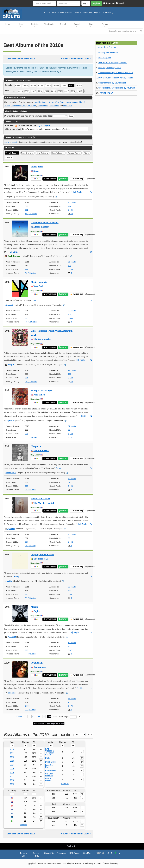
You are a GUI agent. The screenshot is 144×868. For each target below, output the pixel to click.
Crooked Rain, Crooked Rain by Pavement (117, 88)
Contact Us (49, 853)
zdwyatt (10, 364)
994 (26, 378)
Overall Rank (12, 153)
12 (70, 214)
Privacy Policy (36, 854)
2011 (27, 91)
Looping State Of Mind (42, 555)
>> (86, 91)
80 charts (72, 202)
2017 (67, 91)
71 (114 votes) (31, 437)
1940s (18, 86)
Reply (79, 192)
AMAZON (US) (77, 179)
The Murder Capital (44, 503)
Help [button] (21, 25)
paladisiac (11, 693)
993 (26, 318)
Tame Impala (66, 102)
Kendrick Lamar (41, 102)
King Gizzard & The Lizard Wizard (50, 752)
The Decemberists (42, 339)
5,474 (70, 706)
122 (70, 590)
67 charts (72, 643)
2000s (64, 86)
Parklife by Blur (106, 93)
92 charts (72, 311)
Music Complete (39, 282)
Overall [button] (63, 25)
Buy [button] (91, 25)
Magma (35, 607)
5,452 (70, 542)
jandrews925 (11, 473)
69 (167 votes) (31, 214)
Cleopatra (36, 446)
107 (70, 374)
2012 (34, 91)
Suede (37, 171)
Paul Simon (39, 395)
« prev (19, 717)
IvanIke (9, 581)
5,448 (70, 486)
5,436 (70, 269)
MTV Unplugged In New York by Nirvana (116, 78)
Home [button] (7, 24)
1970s (41, 86)
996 (26, 486)
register (47, 125)
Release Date (74, 153)
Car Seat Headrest (49, 775)
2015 (53, 91)
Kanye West (54, 102)
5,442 (70, 434)
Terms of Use (24, 854)
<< (14, 91)
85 (69, 646)
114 (70, 206)
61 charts (72, 262)
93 (69, 702)
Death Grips (50, 762)
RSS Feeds (74, 853)
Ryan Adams (37, 663)
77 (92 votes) (31, 654)
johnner (10, 529)
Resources (62, 853)
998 (26, 594)
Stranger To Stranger (41, 390)
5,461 (70, 594)
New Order (39, 286)
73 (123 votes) (31, 322)
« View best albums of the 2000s (20, 59)
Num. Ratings (58, 153)
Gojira (37, 611)
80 (69, 538)
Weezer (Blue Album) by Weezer (113, 63)
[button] (12, 745)
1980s (48, 86)
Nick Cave (68, 106)
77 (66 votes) (31, 598)
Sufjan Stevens (30, 106)
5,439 (70, 318)
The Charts (49, 24)
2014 (47, 91)
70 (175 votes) (31, 382)
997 (26, 542)
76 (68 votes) (31, 546)
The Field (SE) (41, 559)
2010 (20, 91)
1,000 (27, 706)
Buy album (35, 175)
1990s (56, 86)
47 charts (72, 479)
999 (26, 650)
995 (26, 434)
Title (87, 153)
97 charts (72, 426)
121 (70, 266)
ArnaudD (9, 305)
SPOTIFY (63, 179)
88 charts (72, 699)
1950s (25, 86)
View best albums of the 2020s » (76, 59)
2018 (73, 91)
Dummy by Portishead (108, 52)
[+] (75, 192)
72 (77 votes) (31, 490)
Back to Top (72, 846)
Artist (9, 157)
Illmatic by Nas (105, 57)
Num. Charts (27, 153)
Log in (40, 125)
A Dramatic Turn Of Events (45, 223)
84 (69, 482)
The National (43, 106)
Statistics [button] (35, 25)
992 (26, 269)
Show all (65, 784)
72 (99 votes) (31, 273)
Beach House (48, 779)
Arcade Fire (77, 102)
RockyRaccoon (13, 256)
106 (70, 314)
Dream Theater (41, 227)
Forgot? (121, 3)
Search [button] (77, 25)
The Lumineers (41, 451)
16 (70, 382)
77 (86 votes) (31, 710)
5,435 (70, 210)
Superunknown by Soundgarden (112, 83)
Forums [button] (105, 25)
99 (44, 717)
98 (39, 717)
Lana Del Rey (49, 766)
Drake (48, 758)
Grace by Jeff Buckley (108, 47)
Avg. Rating (43, 153)
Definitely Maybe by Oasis (110, 68)
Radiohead (54, 106)
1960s (33, 86)
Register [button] (96, 3)
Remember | (110, 3)
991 (26, 210)
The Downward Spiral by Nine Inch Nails (116, 73)
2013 (40, 91)
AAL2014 (11, 637)
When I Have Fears (40, 499)
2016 (60, 91)
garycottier (10, 420)
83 (69, 430)
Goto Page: (64, 717)
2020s (79, 86)
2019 (80, 91)
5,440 (70, 378)
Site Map (87, 853)
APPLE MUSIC (50, 179)
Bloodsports (37, 167)
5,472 (70, 650)
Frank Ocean (16, 106)
